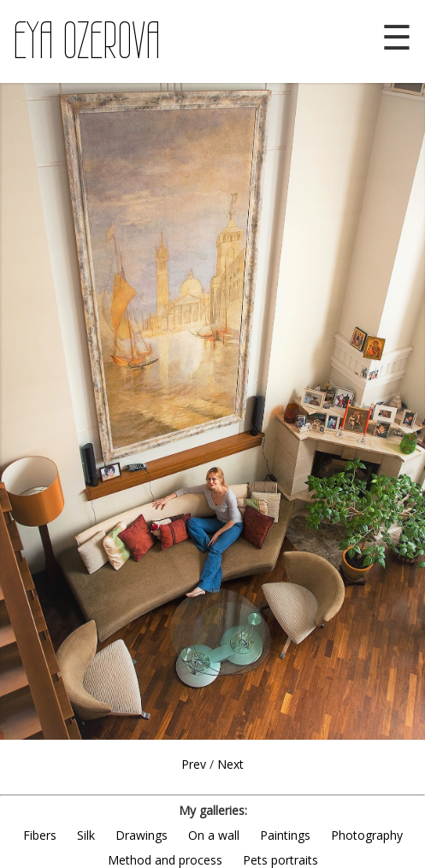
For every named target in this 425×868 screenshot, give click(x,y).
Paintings (285, 835)
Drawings (142, 835)
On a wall (214, 835)
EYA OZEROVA (87, 41)
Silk (86, 835)
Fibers (40, 835)
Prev (194, 764)
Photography (367, 835)
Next (230, 764)
